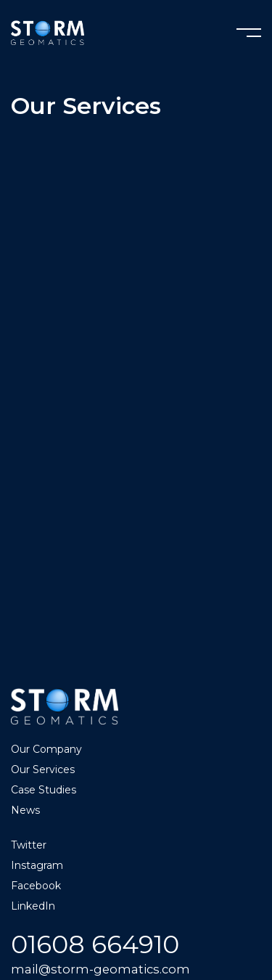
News (25, 810)
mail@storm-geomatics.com (100, 969)
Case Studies (44, 790)
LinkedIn (33, 906)
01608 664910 (95, 944)
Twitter (29, 845)
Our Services (43, 769)
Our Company (46, 749)
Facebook (36, 886)
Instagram (37, 865)
